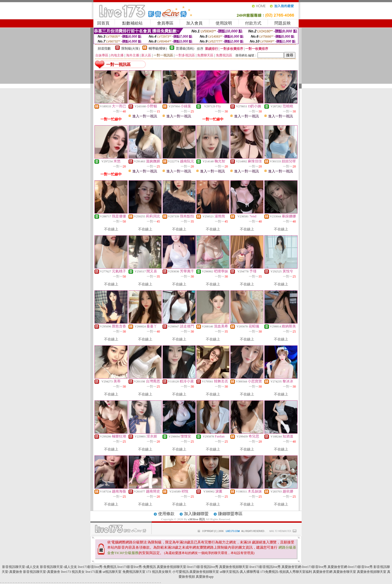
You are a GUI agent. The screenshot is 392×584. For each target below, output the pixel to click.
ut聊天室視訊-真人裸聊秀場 (240, 572)
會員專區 (165, 23)
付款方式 (253, 23)
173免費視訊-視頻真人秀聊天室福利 (286, 572)
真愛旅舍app (205, 577)
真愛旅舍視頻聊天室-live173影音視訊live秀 (188, 567)
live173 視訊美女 (73, 572)
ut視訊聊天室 (112, 572)
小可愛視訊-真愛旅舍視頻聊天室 (196, 572)
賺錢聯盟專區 (230, 514)
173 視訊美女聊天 (159, 572)
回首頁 (103, 23)
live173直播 (94, 572)
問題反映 (283, 23)
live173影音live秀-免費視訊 (97, 567)
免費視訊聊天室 (134, 572)
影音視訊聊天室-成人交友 (21, 567)
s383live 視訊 (197, 519)
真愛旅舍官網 (323, 572)
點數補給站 (132, 23)
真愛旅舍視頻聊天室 (372, 572)
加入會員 (194, 23)
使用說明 (224, 23)
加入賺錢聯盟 (196, 514)
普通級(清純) (185, 48)
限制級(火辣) (131, 48)
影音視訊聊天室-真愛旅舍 (42, 572)
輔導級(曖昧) (158, 48)
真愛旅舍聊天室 (345, 572)
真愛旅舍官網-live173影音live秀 (304, 567)
